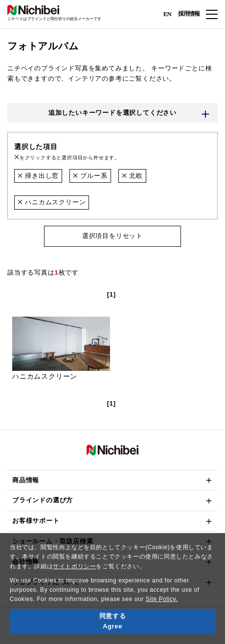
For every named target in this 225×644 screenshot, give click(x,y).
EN (167, 13)
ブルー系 (90, 176)
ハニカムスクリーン (52, 202)
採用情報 (189, 14)
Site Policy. (162, 599)
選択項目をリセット (112, 236)
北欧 (132, 176)
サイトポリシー (74, 566)
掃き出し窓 (38, 176)
